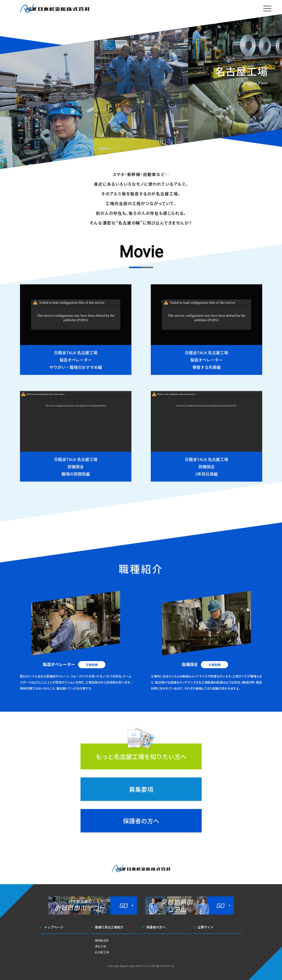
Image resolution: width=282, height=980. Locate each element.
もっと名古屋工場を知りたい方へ (141, 756)
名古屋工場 (102, 952)
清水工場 (100, 946)
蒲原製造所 (102, 940)
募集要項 (141, 789)
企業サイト (205, 927)
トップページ (54, 927)
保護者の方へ (141, 821)
